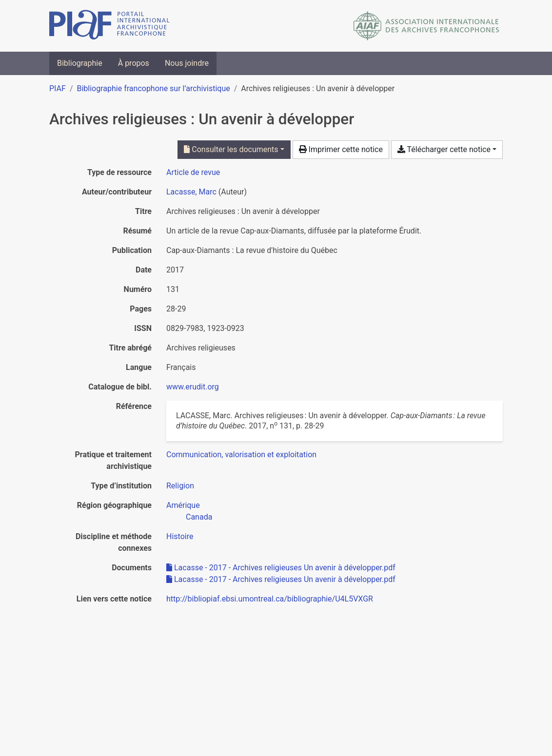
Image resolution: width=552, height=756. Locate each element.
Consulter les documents (231, 149)
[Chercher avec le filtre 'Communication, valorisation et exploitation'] (241, 455)
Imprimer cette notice (341, 149)
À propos (134, 63)
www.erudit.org (193, 387)
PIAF (58, 88)
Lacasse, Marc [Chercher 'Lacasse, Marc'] (191, 192)
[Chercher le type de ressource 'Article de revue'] (193, 172)
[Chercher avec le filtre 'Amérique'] (183, 505)
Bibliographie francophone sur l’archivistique (153, 88)
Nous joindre (187, 63)
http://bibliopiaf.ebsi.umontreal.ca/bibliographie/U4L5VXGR (270, 599)
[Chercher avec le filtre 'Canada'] (199, 517)
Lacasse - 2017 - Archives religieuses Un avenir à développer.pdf (281, 568)
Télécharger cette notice (444, 149)
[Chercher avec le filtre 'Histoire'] (180, 536)
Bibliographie (80, 63)
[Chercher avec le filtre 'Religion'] (180, 486)
